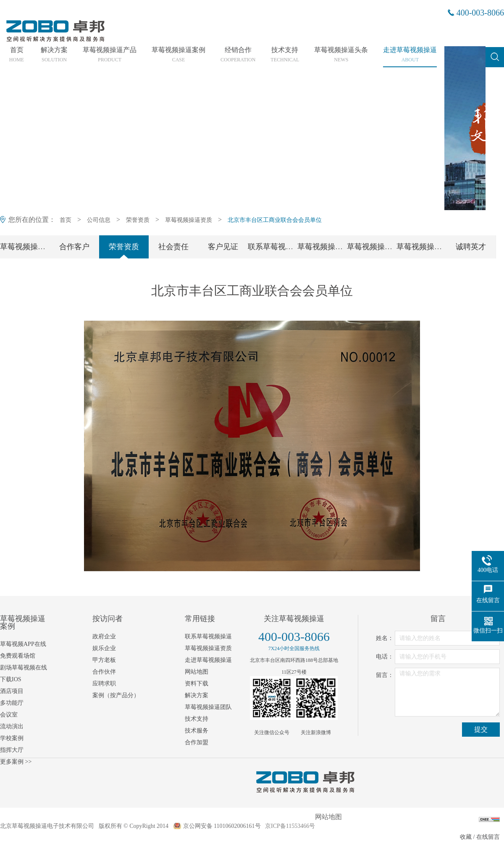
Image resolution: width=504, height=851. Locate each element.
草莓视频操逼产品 (110, 55)
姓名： (385, 638)
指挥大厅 (12, 750)
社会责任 (173, 247)
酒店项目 (12, 691)
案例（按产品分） (116, 695)
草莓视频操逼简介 (30, 247)
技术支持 (285, 55)
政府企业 (104, 636)
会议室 (9, 715)
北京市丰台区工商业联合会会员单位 (275, 220)
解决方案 (54, 55)
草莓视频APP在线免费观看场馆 (23, 650)
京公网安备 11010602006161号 (222, 826)
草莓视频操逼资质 (189, 220)
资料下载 (197, 684)
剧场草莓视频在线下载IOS (24, 673)
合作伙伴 (104, 672)
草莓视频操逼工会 (427, 247)
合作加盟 (197, 742)
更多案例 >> (16, 762)
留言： (385, 675)
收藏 (466, 837)
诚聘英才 (471, 247)
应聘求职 (104, 684)
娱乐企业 (104, 648)
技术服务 (197, 731)
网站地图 (197, 672)
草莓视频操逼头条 (341, 55)
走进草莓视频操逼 (410, 55)
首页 (17, 55)
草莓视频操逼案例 (178, 55)
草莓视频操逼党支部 (381, 247)
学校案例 (12, 738)
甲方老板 (104, 660)
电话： (385, 657)
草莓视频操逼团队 (328, 247)
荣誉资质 (138, 220)
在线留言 (488, 837)
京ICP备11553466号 (290, 826)
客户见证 (223, 247)
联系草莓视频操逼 (278, 247)
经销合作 (238, 55)
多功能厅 (12, 703)
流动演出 (12, 726)
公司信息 (99, 220)
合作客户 (74, 247)
